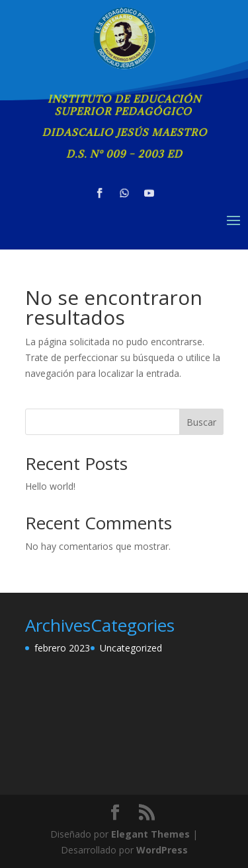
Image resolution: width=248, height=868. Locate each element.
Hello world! (50, 486)
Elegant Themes (150, 834)
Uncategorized (131, 648)
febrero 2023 (62, 648)
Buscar (201, 422)
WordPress (162, 850)
